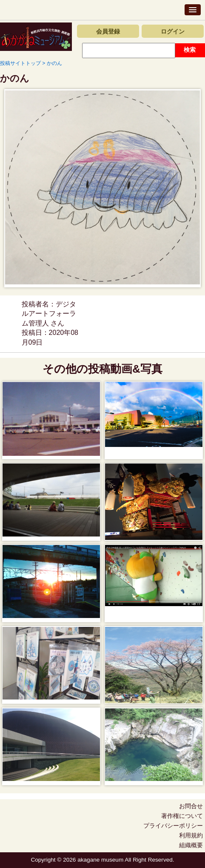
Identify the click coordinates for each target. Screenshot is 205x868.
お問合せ (191, 806)
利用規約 (191, 835)
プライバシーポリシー (173, 826)
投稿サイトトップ (20, 63)
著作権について (182, 816)
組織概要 (191, 845)
